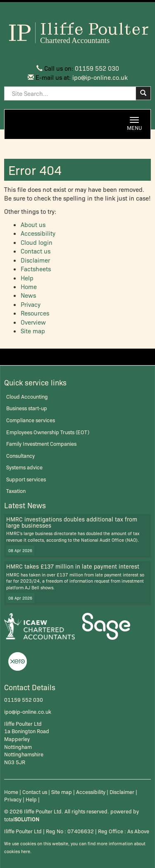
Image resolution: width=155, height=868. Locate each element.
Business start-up (27, 408)
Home (29, 287)
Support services (26, 479)
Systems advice (24, 467)
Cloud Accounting (27, 396)
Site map (33, 331)
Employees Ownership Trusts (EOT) (48, 432)
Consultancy (20, 456)
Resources (35, 313)
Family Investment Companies (41, 444)
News (28, 295)
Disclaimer (35, 260)
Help (27, 278)
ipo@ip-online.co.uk (100, 77)
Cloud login (37, 242)
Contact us (36, 251)
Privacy (31, 304)
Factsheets (36, 269)
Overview (33, 322)
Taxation (16, 491)
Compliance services (31, 420)
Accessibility (38, 233)
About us (33, 225)
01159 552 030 (97, 68)
